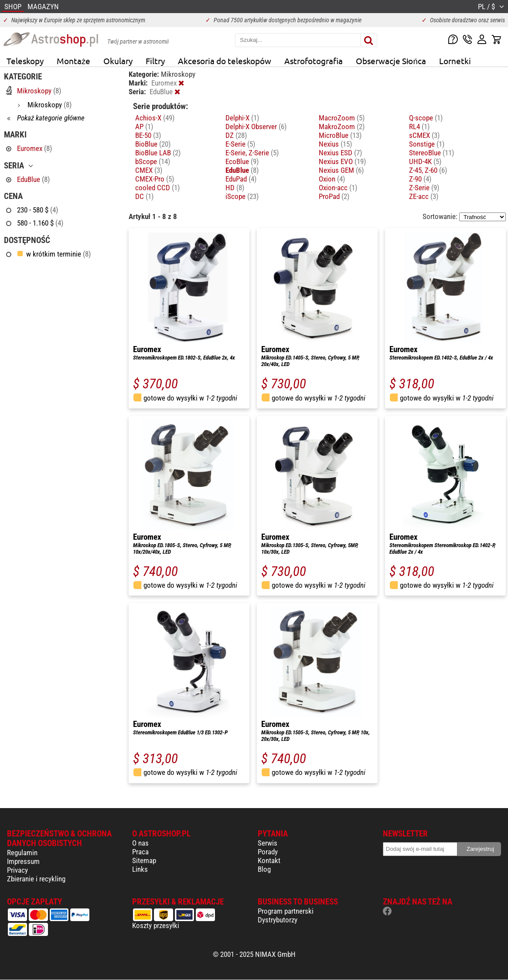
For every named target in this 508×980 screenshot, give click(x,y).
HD (235, 188)
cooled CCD (157, 188)
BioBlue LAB (158, 153)
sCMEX (424, 135)
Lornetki (455, 61)
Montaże (73, 61)
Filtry (155, 61)
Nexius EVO (342, 161)
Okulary (118, 61)
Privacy (17, 870)
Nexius (335, 144)
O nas (140, 843)
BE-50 (148, 135)
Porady (268, 852)
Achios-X (155, 118)
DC (144, 196)
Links (140, 869)
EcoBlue (242, 161)
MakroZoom (342, 127)
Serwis (268, 843)
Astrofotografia (314, 61)
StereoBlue (431, 153)
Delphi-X (242, 118)
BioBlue (153, 144)
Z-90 (420, 179)
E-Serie (240, 144)
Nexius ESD (340, 153)
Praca (140, 852)
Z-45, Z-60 (428, 170)
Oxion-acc (338, 188)
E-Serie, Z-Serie (252, 153)
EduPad (241, 179)
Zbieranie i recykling (36, 879)
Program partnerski (286, 911)
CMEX (149, 170)
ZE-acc (424, 196)
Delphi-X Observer (256, 127)
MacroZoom (342, 118)
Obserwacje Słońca (391, 61)
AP (144, 127)
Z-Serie (424, 188)
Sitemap (144, 860)
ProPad (334, 196)
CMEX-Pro (155, 179)
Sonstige (427, 144)
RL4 (419, 127)
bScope (153, 161)
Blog (264, 869)
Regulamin (22, 853)
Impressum (23, 861)
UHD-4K (425, 161)
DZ (236, 135)
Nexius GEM (341, 170)
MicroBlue (340, 135)
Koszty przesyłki (156, 925)
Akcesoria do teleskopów (225, 61)
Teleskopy (25, 61)
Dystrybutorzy (278, 920)
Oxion (332, 179)
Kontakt (269, 860)
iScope (242, 196)
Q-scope (426, 118)
